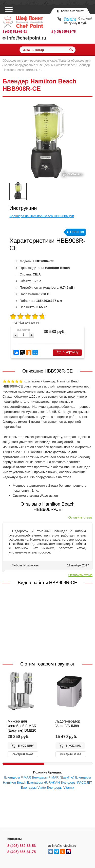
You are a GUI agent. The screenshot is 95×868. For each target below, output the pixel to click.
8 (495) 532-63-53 (15, 32)
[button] (31, 335)
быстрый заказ (23, 754)
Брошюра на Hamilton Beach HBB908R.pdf (42, 216)
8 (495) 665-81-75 (64, 32)
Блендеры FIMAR (17, 777)
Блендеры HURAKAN (43, 782)
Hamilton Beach (65, 65)
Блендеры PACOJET (76, 782)
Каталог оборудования (75, 61)
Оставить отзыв (80, 517)
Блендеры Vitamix (61, 788)
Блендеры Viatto (33, 788)
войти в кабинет (72, 11)
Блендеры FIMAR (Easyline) (53, 777)
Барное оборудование (20, 65)
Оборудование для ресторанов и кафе (30, 61)
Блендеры (45, 65)
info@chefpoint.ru (24, 38)
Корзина (70, 19)
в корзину (67, 352)
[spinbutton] (24, 335)
